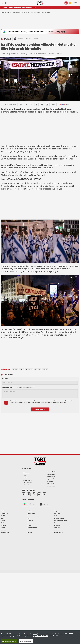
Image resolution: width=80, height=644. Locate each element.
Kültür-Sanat (31, 513)
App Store (44, 504)
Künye (25, 475)
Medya (29, 525)
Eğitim (3, 523)
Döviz (3, 518)
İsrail (3, 146)
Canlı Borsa (4, 513)
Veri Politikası (51, 481)
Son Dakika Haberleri (60, 521)
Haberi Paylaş (9, 105)
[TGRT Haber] (40, 3)
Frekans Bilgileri (27, 480)
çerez (35, 634)
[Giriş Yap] (66, 3)
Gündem (4, 530)
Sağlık (56, 516)
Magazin (30, 521)
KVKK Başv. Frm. (51, 486)
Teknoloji (57, 525)
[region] (40, 637)
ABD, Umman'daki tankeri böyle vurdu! (22, 8)
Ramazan (57, 513)
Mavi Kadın (31, 523)
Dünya (9, 12)
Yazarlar (57, 530)
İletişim (25, 478)
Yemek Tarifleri (59, 532)
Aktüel (3, 511)
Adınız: (5, 379)
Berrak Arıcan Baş (33, 39)
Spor (56, 523)
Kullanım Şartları (51, 472)
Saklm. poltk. (26, 485)
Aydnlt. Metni (50, 484)
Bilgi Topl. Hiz (51, 479)
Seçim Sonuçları (59, 518)
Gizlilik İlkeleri (51, 474)
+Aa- (54, 104)
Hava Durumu (5, 532)
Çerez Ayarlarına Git (26, 641)
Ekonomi (4, 525)
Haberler (4, 12)
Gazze (42, 183)
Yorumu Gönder (40, 409)
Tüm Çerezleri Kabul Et (9, 641)
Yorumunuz (18, 387)
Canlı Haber (4, 516)
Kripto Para (31, 516)
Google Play (29, 504)
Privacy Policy (51, 477)
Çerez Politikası (27, 483)
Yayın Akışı (57, 528)
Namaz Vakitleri (32, 528)
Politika (30, 532)
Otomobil (30, 530)
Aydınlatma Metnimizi (41, 636)
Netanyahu (32, 146)
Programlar (58, 511)
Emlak (3, 528)
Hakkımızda (26, 473)
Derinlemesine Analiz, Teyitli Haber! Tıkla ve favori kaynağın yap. (34, 32)
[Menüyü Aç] (6, 3)
